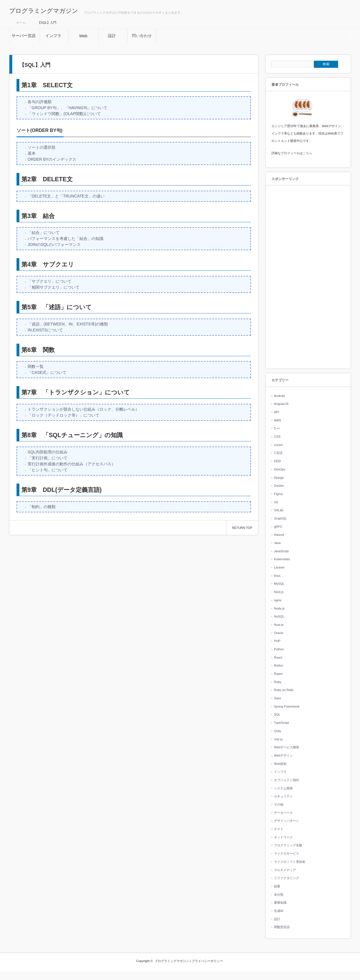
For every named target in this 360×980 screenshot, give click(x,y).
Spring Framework (287, 706)
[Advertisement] (308, 277)
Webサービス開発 (287, 747)
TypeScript (281, 723)
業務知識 (280, 902)
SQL (277, 714)
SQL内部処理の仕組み (48, 452)
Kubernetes (282, 559)
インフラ (280, 772)
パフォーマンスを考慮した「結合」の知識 (66, 239)
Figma (278, 494)
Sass (277, 698)
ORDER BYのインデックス (52, 159)
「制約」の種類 (42, 507)
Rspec (278, 674)
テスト (279, 829)
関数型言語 (282, 927)
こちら (307, 153)
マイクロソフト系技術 (290, 862)
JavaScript (281, 551)
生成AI (279, 911)
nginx (278, 600)
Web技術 (280, 764)
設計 (277, 919)
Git (276, 502)
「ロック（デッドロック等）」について (64, 415)
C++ (277, 428)
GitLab (279, 510)
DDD (277, 461)
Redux (279, 665)
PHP (277, 641)
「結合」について (44, 233)
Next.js (279, 592)
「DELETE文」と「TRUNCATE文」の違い (66, 196)
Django (279, 478)
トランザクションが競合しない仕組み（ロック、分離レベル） (83, 409)
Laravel (279, 567)
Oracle (279, 633)
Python (279, 649)
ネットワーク (283, 837)
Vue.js (278, 739)
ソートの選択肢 (42, 147)
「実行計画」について (48, 458)
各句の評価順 (40, 102)
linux (277, 576)
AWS (278, 420)
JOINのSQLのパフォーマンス (54, 245)
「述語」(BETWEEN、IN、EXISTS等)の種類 (68, 324)
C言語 (278, 453)
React (278, 657)
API (277, 412)
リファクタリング (287, 878)
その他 (279, 804)
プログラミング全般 (288, 845)
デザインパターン (287, 821)
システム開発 (283, 788)
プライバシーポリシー (207, 961)
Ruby (278, 682)
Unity (278, 731)
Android (279, 396)
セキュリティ (283, 796)
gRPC (278, 527)
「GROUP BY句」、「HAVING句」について (67, 108)
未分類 (279, 895)
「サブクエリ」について (50, 281)
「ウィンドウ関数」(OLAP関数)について (64, 114)
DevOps (280, 469)
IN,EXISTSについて (45, 330)
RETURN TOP (242, 528)
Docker (279, 486)
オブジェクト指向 (287, 780)
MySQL (279, 584)
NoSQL (279, 616)
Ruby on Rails (284, 690)
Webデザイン (283, 755)
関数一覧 (36, 366)
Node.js (279, 608)
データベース (283, 813)
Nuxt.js (279, 625)
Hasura (279, 535)
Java (277, 543)
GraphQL (280, 518)
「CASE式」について (47, 372)
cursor (278, 445)
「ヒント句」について (48, 470)
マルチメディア (285, 870)
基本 (32, 153)
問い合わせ (142, 36)
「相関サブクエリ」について (54, 287)
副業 (277, 886)
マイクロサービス (287, 853)
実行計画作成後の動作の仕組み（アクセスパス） (71, 464)
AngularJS (281, 404)
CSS (277, 437)
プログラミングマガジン (44, 11)
